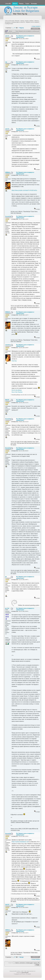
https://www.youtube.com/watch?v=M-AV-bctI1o (24, 190)
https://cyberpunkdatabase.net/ (20, 842)
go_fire (7, 608)
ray (6, 62)
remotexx (8, 345)
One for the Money (17, 390)
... (13, 28)
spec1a (7, 36)
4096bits (8, 172)
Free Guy (14, 361)
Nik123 (7, 400)
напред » (38, 26)
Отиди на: (10, 963)
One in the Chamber (17, 392)
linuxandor (8, 216)
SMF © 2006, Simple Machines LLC (28, 971)
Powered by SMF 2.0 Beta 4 (15, 971)
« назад (33, 26)
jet (6, 577)
